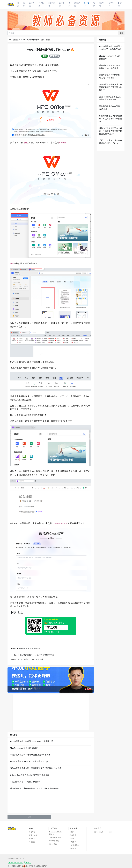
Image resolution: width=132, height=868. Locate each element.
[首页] (10, 40)
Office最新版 (54, 841)
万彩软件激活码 (55, 838)
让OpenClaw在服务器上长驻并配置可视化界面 (30, 775)
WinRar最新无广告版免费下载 (30, 659)
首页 (18, 4)
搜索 (121, 33)
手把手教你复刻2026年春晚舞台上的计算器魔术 (30, 755)
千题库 (72, 832)
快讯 (24, 4)
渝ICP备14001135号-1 (15, 866)
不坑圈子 (73, 842)
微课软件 (32, 839)
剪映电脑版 (53, 844)
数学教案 (41, 4)
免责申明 (32, 832)
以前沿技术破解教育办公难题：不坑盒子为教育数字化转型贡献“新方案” (111, 131)
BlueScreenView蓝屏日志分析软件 (24, 748)
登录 (120, 4)
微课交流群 (33, 835)
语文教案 (32, 4)
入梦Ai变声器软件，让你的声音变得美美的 (36, 655)
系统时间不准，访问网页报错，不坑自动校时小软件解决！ (35, 788)
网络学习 (111, 4)
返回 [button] (29, 817)
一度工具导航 (75, 845)
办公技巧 (86, 4)
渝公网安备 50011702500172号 (36, 866)
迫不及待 (37, 648)
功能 (32, 648)
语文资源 (62, 4)
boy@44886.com (106, 832)
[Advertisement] (51, 712)
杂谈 (94, 4)
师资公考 (102, 4)
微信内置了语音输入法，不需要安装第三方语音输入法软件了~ (36, 768)
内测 (27, 648)
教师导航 (73, 835)
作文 (69, 4)
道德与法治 (52, 4)
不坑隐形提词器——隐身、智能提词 (25, 782)
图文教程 (55, 56)
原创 (45, 56)
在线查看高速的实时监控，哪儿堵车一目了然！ (30, 761)
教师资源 (77, 4)
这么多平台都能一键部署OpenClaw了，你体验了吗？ (32, 741)
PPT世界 (73, 849)
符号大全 (32, 842)
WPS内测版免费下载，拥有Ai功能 (36, 40)
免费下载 (22, 648)
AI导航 (72, 839)
